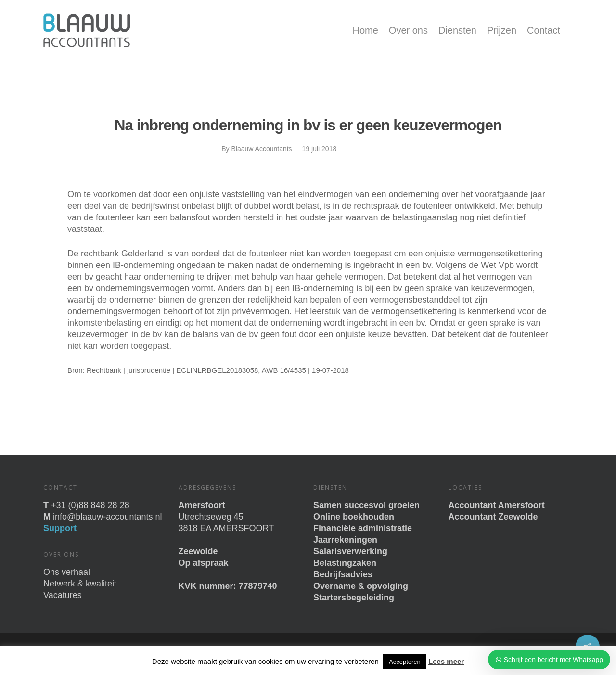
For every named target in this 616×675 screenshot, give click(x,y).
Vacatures (63, 595)
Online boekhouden (354, 517)
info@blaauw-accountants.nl (107, 517)
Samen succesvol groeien (366, 505)
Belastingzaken (345, 563)
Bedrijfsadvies (343, 574)
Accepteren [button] (405, 662)
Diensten (457, 30)
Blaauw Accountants (262, 149)
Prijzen (502, 30)
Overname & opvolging (361, 586)
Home (365, 30)
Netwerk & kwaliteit (80, 584)
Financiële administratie (363, 528)
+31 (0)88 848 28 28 (90, 505)
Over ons (408, 30)
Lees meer (446, 661)
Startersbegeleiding (354, 598)
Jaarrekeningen (345, 540)
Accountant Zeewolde (493, 517)
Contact (544, 30)
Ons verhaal (67, 572)
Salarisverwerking (350, 551)
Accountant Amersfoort (497, 505)
